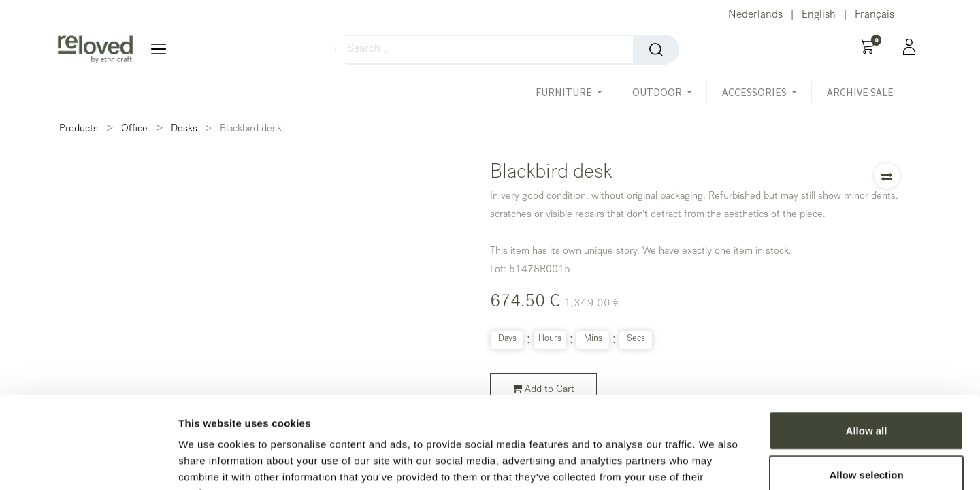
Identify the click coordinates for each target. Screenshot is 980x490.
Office (134, 129)
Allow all (867, 345)
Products (79, 129)
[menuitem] (860, 92)
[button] (887, 176)
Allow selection (866, 390)
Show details (714, 463)
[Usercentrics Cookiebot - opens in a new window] (88, 463)
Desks (184, 129)
